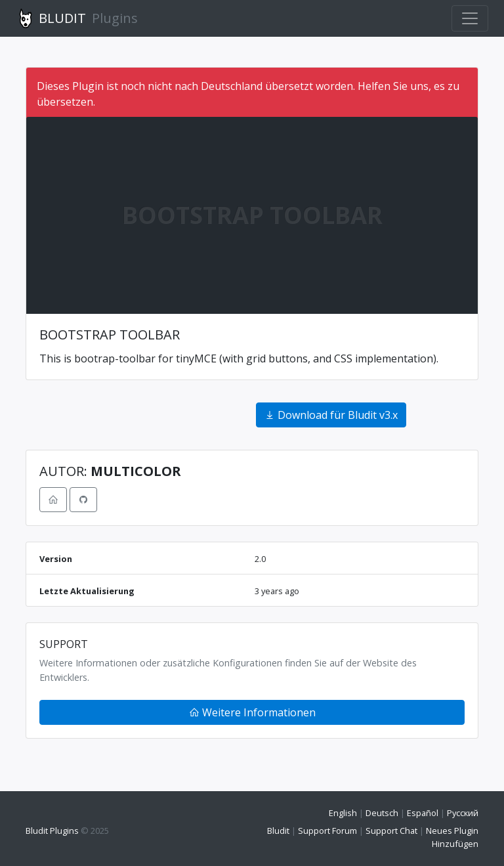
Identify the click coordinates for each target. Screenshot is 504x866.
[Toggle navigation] (470, 18)
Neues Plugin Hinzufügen (452, 837)
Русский (463, 813)
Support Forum (327, 831)
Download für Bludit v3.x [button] (331, 415)
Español (423, 813)
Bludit (278, 831)
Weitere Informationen (252, 712)
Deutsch (382, 813)
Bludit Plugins (52, 831)
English (343, 813)
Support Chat (391, 831)
